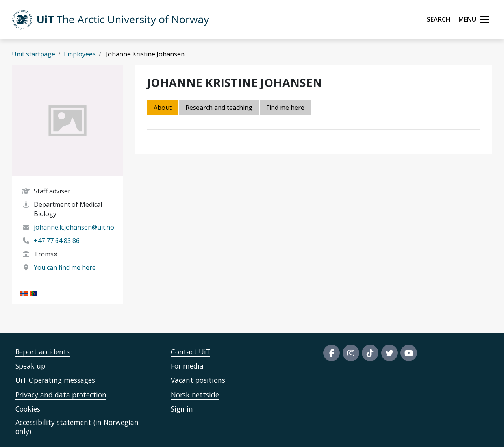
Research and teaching (219, 108)
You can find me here (65, 267)
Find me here (285, 108)
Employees (80, 54)
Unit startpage (33, 54)
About (163, 108)
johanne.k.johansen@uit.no (74, 227)
